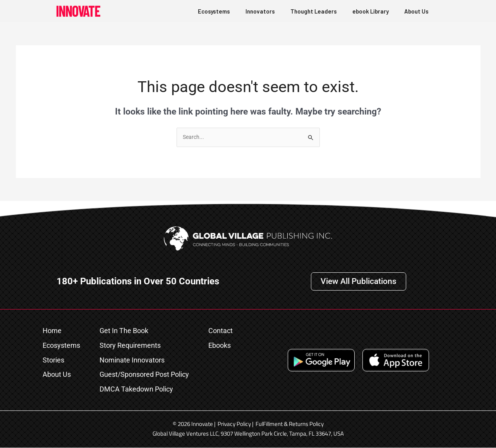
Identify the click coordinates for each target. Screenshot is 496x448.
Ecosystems (214, 11)
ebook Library (371, 11)
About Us (416, 11)
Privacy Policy (234, 424)
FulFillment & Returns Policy (290, 424)
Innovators (260, 11)
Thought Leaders (314, 11)
